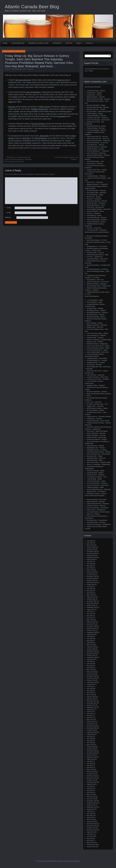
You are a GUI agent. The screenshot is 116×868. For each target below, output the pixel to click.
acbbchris (12, 51)
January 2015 (91, 774)
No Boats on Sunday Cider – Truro (97, 404)
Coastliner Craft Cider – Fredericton (98, 118)
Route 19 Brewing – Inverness (96, 433)
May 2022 (90, 591)
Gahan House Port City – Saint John (98, 139)
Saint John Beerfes (33, 92)
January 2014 (91, 799)
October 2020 (91, 630)
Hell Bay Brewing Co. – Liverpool (97, 360)
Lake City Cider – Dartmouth (95, 375)
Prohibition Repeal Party (39, 109)
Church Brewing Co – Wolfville (96, 335)
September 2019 (92, 657)
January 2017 (91, 724)
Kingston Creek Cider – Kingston (97, 170)
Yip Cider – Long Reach (94, 228)
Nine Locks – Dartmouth (94, 402)
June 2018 (90, 689)
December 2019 (92, 651)
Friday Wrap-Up (16, 69)
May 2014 (90, 790)
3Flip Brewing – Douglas (94, 93)
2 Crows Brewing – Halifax (95, 300)
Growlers (57, 43)
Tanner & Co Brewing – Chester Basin (98, 464)
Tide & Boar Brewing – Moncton (96, 218)
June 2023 (90, 564)
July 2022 (90, 587)
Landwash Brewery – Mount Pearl (97, 259)
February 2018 (91, 697)
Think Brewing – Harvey (94, 216)
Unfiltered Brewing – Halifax (95, 487)
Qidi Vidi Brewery (41, 138)
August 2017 (91, 709)
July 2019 (90, 661)
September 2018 (92, 682)
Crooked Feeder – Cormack (95, 253)
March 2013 (90, 820)
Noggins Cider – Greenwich (95, 406)
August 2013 (91, 809)
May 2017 (90, 716)
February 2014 (91, 797)
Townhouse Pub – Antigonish (96, 475)
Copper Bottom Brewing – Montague (98, 504)
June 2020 (90, 639)
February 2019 (91, 672)
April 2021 (90, 618)
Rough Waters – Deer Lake (95, 280)
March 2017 (90, 720)
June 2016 (90, 738)
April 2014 (90, 793)
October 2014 (91, 780)
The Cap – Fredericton (94, 213)
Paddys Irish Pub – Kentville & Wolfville (99, 417)
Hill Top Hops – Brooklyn (94, 365)
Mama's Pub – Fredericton (95, 182)
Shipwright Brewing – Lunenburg (97, 450)
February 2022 (91, 597)
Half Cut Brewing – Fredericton (96, 153)
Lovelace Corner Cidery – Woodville (98, 379)
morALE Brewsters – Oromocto (96, 191)
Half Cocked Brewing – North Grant (98, 352)
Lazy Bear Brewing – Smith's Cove (97, 377)
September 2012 (92, 830)
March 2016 (90, 745)
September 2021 (92, 607)
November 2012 (92, 826)
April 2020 (90, 643)
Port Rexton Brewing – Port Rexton (98, 269)
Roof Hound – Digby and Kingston (97, 431)
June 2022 (90, 589)
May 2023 (90, 566)
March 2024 (90, 545)
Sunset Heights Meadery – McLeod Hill (99, 209)
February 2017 (91, 722)
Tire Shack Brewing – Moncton (96, 222)
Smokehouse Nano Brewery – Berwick (99, 452)
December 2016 (92, 726)
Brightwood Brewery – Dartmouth (97, 325)
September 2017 (92, 707)
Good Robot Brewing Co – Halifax (97, 350)
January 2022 (91, 599)
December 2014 (92, 776)
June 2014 (90, 788)
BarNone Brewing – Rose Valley (97, 499)
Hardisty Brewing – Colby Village (97, 358)
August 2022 (91, 585)
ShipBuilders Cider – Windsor (96, 448)
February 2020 (91, 647)
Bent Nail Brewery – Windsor (96, 315)
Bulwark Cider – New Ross (95, 327)
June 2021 (90, 614)
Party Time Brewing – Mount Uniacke (98, 421)
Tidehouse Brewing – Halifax (96, 471)
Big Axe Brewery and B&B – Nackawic (98, 99)
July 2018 (90, 686)
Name (8, 208)
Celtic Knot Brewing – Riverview (97, 116)
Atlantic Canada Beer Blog (32, 7)
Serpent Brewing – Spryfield (95, 446)
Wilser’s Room (44, 107)
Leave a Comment (28, 69)
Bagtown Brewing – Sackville (96, 97)
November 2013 (92, 803)
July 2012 (90, 834)
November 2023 (92, 553)
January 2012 (91, 847)
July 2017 (90, 711)
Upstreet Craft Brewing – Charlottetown (99, 524)
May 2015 (90, 765)
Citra (73, 124)
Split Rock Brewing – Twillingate (97, 284)
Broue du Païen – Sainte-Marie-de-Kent (99, 112)
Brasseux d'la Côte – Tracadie (96, 109)
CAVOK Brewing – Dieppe (95, 114)
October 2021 (91, 605)
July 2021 (90, 612)
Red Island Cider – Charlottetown (97, 520)
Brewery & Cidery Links (39, 43)
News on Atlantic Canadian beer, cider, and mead (25, 11)
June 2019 (90, 664)
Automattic (76, 861)
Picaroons (12, 107)
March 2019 (90, 670)
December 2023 (92, 551)
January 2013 (91, 822)
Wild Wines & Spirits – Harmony (97, 494)
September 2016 (92, 732)
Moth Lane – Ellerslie (93, 514)
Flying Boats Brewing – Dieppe (96, 126)
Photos (69, 43)
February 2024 (91, 547)
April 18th (26, 138)
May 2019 (90, 666)
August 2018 (91, 684)
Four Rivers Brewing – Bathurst (96, 130)
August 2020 (91, 634)
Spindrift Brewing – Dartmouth (96, 458)
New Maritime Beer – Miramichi (96, 193)
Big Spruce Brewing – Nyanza (96, 317)
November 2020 (92, 628)
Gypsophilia (61, 116)
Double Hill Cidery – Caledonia (96, 506)
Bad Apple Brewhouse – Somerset (97, 313)
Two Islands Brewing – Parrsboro (97, 483)
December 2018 (92, 676)
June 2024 (90, 541)
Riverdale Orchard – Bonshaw (96, 522)
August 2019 (91, 659)
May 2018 (90, 691)
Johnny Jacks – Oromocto (95, 164)
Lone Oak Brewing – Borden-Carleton (98, 512)
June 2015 (90, 763)
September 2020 (92, 632)
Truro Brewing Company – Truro (97, 477)
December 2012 (92, 824)
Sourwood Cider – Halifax (95, 456)
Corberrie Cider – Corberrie (95, 338)
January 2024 (91, 549)
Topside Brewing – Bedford (95, 473)
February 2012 (91, 845)
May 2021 (90, 616)
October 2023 (91, 555)
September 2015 (92, 757)
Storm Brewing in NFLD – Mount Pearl (99, 286)
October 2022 (91, 580)
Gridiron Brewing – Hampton (95, 149)
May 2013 (90, 815)
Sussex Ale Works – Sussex (95, 211)
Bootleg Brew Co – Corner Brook (97, 246)
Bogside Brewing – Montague (96, 502)
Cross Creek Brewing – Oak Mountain (98, 120)
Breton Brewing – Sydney (95, 323)
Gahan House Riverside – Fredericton (98, 141)
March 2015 (90, 770)
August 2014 (91, 784)
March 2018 (90, 695)
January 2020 (91, 649)
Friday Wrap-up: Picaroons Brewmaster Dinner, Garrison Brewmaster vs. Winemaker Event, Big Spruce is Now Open (18, 159)
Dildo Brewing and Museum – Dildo (98, 255)
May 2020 (90, 641)
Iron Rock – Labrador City (95, 257)
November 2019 (92, 653)
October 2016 (91, 730)
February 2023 (91, 572)
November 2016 (92, 728)
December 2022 (92, 576)
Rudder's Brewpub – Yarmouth (96, 435)
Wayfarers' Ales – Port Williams (96, 491)
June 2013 (90, 813)
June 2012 (90, 836)
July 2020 (90, 637)
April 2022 (90, 593)
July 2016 (90, 736)
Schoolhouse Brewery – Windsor (97, 439)
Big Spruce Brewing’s (23, 80)
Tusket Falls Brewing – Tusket (96, 481)
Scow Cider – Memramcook (95, 207)
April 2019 (90, 668)
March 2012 (90, 842)
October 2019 (91, 655)
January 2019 (91, 674)
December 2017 (92, 701)
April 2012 (90, 840)
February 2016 (91, 747)
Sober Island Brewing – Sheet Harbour (99, 454)
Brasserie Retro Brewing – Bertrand (98, 107)
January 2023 (91, 574)
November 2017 (92, 703)
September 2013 (92, 807)
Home (5, 43)
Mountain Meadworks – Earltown (97, 392)
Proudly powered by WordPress (47, 861)
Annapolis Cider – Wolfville (95, 308)
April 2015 (90, 768)
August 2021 (91, 609)
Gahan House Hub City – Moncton (97, 136)
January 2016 (91, 749)
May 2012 (90, 838)
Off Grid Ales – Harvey (94, 197)
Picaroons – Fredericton (94, 199)
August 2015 (91, 759)
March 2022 (90, 595)
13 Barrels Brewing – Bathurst (96, 91)
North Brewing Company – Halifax (97, 408)
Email (8, 213)
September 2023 (92, 557)
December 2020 (92, 626)
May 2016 (90, 741)
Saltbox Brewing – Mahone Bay (96, 437)
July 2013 (90, 811)
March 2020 (90, 645)
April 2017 (90, 718)
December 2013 (92, 801)
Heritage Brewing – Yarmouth (96, 363)
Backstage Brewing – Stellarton (96, 311)
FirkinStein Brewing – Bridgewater (97, 344)
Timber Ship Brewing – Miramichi (97, 220)
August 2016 (91, 734)
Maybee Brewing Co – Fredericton (97, 184)
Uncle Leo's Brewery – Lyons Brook (98, 485)
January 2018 (91, 699)
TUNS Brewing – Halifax (94, 479)
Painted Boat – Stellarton (94, 419)
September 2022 (92, 582)
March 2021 (90, 620)
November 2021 (92, 603)
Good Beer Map (18, 43)
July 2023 (90, 562)
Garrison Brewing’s (39, 124)
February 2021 (91, 622)
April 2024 (90, 543)
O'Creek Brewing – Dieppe (95, 195)
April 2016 (90, 743)
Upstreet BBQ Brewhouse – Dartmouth (99, 489)
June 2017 (90, 713)
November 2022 (92, 578)
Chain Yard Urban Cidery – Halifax (97, 333)
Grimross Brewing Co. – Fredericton (98, 151)
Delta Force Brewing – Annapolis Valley (99, 340)
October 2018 (91, 680)
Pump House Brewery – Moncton (97, 201)
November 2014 (92, 778)
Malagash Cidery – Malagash (96, 385)
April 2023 (90, 568)
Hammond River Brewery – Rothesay (98, 155)
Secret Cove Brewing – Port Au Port (98, 282)
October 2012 (91, 828)
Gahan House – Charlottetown (96, 510)
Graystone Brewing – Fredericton (97, 147)
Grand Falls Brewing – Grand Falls (97, 143)
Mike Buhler (44, 136)
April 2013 (90, 817)
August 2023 (91, 560)
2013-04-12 (21, 51)
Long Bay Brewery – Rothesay (96, 176)
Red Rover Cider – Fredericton (96, 203)
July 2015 (90, 761)
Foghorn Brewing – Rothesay (96, 128)
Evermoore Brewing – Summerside (97, 508)
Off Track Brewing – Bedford (95, 410)
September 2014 (92, 782)
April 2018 (90, 693)
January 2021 (91, 624)
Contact (89, 43)
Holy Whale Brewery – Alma (95, 161)
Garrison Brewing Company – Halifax (98, 348)
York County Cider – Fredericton (97, 230)
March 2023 (90, 570)
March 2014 (90, 795)
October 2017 (91, 705)
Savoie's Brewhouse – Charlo (96, 205)
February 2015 (91, 772)
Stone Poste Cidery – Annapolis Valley (99, 462)
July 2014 (90, 786)
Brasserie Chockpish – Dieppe (96, 105)
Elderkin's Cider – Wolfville (95, 342)
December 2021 (92, 601)
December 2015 (92, 751)
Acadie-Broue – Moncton (94, 95)
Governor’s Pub (63, 80)
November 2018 (92, 678)
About (79, 43)
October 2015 (91, 755)
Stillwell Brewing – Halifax (95, 460)
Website (8, 217)
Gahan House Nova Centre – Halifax (98, 346)
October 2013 (91, 805)
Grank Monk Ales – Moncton (95, 145)
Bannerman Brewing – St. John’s (97, 240)
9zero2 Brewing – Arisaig (94, 302)
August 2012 (91, 832)
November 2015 (92, 753)
